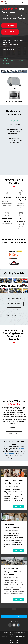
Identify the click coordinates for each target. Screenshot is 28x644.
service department (10, 454)
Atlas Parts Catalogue (14, 298)
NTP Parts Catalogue (14, 304)
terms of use (19, 636)
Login (16, 640)
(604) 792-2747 (14, 616)
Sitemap (12, 640)
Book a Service (10, 32)
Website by (14, 642)
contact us (21, 448)
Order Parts (9, 25)
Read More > (18, 506)
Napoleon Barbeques (14, 315)
